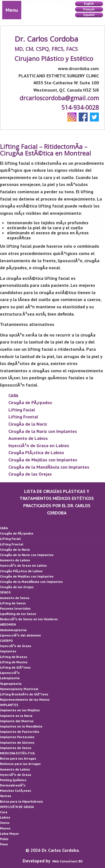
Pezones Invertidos (15, 608)
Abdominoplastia (13, 630)
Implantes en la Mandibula (21, 726)
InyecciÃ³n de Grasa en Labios (39, 445)
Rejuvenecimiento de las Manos (25, 699)
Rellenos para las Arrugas (20, 764)
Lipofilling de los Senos (18, 614)
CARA (13, 395)
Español (89, 15)
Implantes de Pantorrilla (20, 732)
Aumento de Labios (28, 438)
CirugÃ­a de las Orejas (30, 474)
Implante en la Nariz (16, 716)
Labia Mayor (10, 834)
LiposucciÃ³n (10, 673)
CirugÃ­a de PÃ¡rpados (30, 402)
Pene (4, 844)
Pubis (4, 839)
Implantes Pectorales (17, 737)
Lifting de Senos (13, 603)
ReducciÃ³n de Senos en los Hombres (29, 619)
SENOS (5, 592)
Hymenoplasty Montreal (19, 689)
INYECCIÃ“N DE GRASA (17, 807)
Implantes (8, 651)
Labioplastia (10, 678)
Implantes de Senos (16, 748)
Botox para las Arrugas (18, 758)
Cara (4, 812)
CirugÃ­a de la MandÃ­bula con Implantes (49, 467)
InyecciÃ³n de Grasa (16, 646)
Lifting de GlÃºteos (15, 667)
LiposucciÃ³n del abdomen (20, 635)
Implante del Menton (17, 721)
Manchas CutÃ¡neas (16, 790)
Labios (5, 817)
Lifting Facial (22, 410)
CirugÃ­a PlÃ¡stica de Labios (36, 452)
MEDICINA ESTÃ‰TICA (17, 753)
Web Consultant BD (67, 861)
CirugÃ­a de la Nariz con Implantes (43, 431)
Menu (12, 10)
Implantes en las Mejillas (20, 710)
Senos (5, 823)
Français (89, 9)
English (89, 4)
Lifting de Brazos (14, 657)
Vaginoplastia (11, 684)
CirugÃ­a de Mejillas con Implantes (43, 460)
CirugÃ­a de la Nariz (28, 424)
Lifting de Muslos (14, 662)
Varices (6, 796)
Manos (5, 828)
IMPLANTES (9, 705)
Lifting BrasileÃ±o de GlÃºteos (24, 694)
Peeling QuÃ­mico (13, 780)
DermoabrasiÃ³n (13, 785)
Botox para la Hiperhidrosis (21, 801)
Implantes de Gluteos (17, 742)
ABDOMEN (8, 624)
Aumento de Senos (15, 598)
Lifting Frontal (23, 417)
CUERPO (6, 641)
